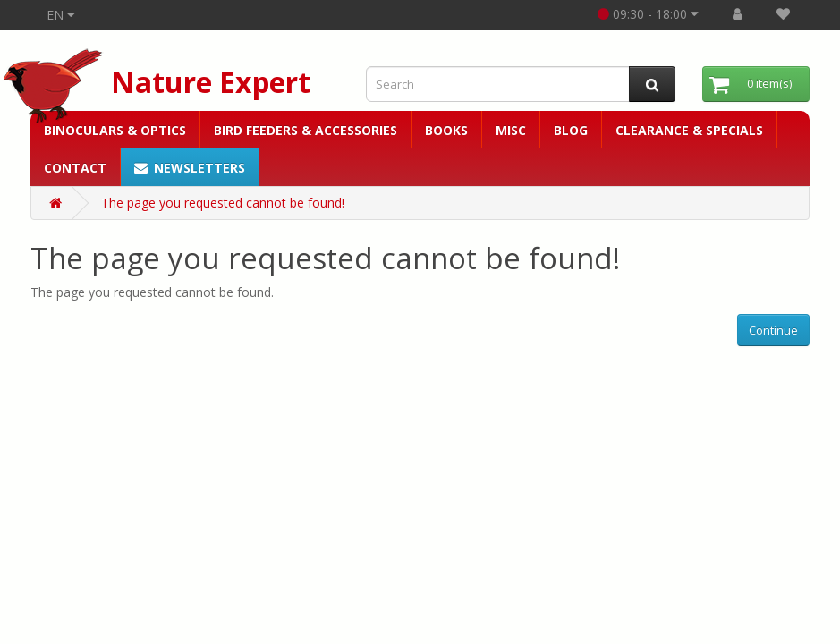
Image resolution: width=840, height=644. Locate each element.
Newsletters (190, 168)
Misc (511, 130)
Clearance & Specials (689, 130)
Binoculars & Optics (115, 130)
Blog (571, 130)
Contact (75, 168)
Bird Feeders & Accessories (305, 130)
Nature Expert (211, 82)
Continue (773, 330)
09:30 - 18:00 (648, 14)
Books (446, 130)
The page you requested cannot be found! (223, 203)
